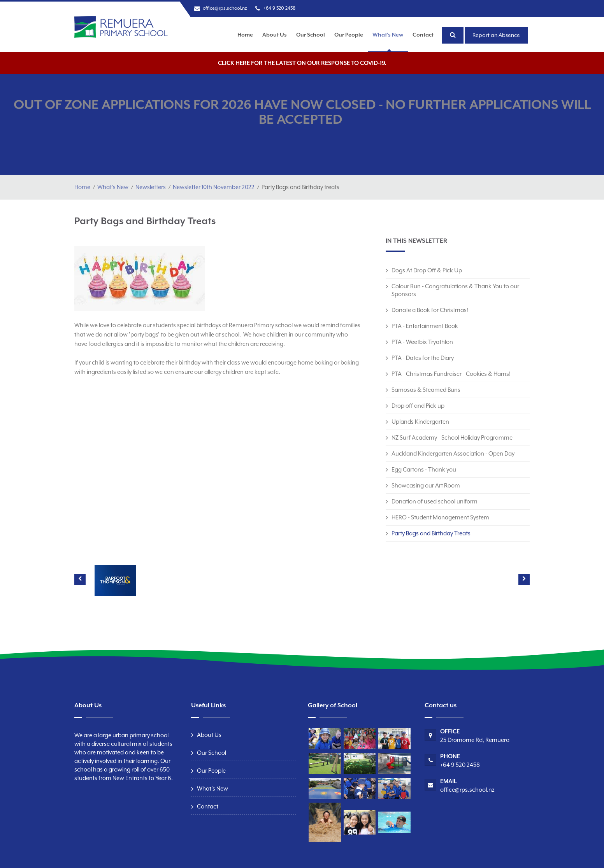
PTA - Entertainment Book (425, 326)
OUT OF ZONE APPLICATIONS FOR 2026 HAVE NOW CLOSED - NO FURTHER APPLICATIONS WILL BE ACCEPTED (302, 112)
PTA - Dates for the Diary (423, 358)
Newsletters (151, 187)
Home (245, 35)
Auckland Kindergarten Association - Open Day (453, 453)
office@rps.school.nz (225, 8)
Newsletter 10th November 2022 (214, 187)
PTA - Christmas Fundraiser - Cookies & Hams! (451, 374)
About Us (275, 35)
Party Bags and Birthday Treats (431, 533)
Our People (349, 35)
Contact (423, 35)
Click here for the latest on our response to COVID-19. (302, 63)
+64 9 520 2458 (279, 8)
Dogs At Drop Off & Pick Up (427, 270)
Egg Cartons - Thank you (424, 469)
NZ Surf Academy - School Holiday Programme (452, 438)
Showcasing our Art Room (426, 485)
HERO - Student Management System (440, 517)
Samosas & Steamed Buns (426, 390)
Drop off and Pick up (418, 406)
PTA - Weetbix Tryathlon (422, 342)
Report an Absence (496, 35)
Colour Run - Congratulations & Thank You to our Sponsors (455, 290)
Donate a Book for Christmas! (430, 310)
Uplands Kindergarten (420, 422)
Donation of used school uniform (435, 501)
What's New (388, 35)
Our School (311, 35)
